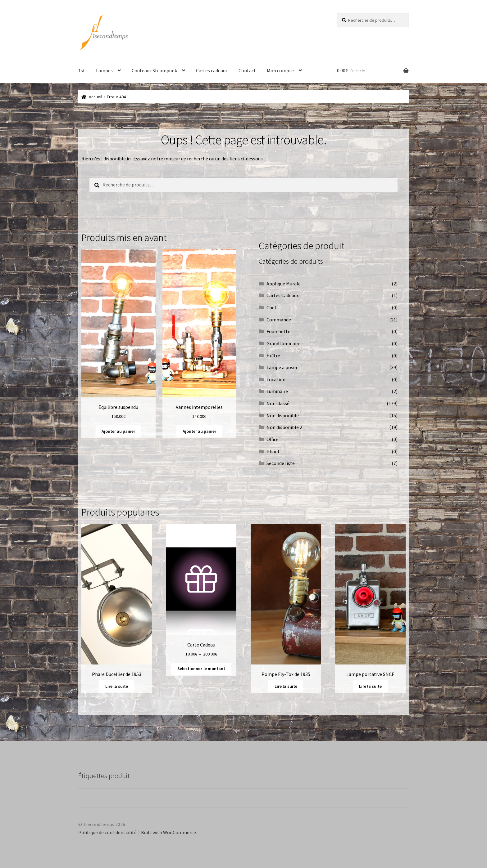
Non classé (278, 403)
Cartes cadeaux (212, 70)
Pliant (273, 451)
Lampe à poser (282, 367)
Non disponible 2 (284, 427)
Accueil (96, 97)
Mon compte (280, 70)
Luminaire (277, 391)
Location (276, 379)
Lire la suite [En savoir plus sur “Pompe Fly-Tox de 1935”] (286, 686)
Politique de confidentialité (107, 832)
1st (82, 70)
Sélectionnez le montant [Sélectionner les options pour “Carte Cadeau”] (201, 669)
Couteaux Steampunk (154, 70)
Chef (271, 307)
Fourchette (278, 331)
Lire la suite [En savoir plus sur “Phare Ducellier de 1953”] (117, 686)
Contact (247, 70)
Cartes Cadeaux (283, 295)
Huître (273, 356)
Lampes (104, 70)
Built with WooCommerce (168, 832)
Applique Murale (284, 284)
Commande (279, 320)
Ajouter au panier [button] (118, 431)
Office (273, 439)
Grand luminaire (284, 343)
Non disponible (283, 415)
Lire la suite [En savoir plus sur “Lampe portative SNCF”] (370, 686)
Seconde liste (281, 463)
